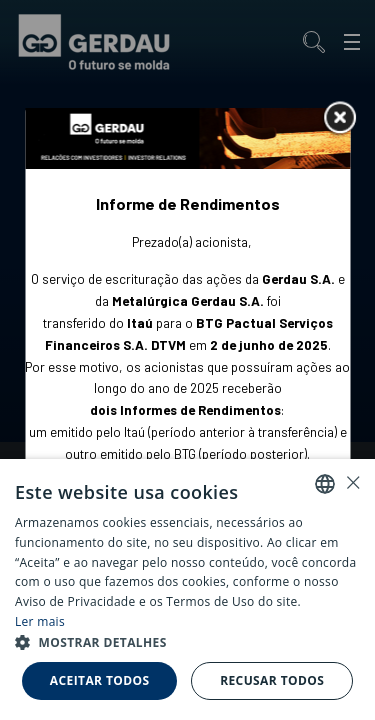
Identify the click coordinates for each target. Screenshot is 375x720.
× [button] (352, 482)
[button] (187, 643)
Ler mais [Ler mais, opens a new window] (40, 621)
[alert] (187, 589)
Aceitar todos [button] (100, 680)
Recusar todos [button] (272, 680)
